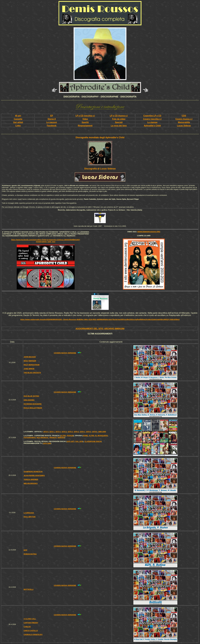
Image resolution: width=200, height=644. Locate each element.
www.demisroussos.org (149, 232)
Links (18, 126)
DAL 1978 (79, 441)
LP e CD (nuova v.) (119, 116)
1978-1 (82, 432)
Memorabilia (184, 122)
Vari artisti (18, 122)
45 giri (18, 116)
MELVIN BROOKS (31, 483)
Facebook (52, 126)
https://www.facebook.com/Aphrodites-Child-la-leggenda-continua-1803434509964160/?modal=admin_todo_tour (46, 241)
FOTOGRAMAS (30, 437)
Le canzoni (52, 122)
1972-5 (46, 432)
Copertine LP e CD (152, 116)
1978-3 (88, 432)
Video (85, 119)
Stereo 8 (52, 119)
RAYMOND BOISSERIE (33, 404)
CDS (184, 116)
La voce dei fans (119, 126)
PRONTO (53, 437)
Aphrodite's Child (152, 126)
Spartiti (85, 122)
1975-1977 (71, 441)
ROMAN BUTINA (30, 554)
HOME (85, 436)
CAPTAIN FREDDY (31, 623)
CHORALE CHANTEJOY (33, 635)
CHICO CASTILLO (31, 631)
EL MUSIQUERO (101, 436)
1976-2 (76, 432)
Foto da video (119, 119)
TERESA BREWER (31, 479)
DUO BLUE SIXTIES (31, 396)
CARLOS (27, 627)
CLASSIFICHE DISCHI (93, 441)
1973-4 (58, 432)
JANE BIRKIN (29, 369)
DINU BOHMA (29, 400)
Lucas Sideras (184, 126)
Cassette (18, 119)
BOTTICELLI (29, 589)
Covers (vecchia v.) (152, 119)
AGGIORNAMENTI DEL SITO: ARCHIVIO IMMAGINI (100, 329)
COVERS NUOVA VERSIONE (65, 353)
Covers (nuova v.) (184, 119)
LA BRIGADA (29, 513)
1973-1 (52, 432)
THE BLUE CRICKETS (32, 373)
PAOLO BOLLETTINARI (33, 408)
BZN (25, 550)
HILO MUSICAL (43, 437)
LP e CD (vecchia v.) (85, 116)
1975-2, (70, 432)
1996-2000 (102, 432)
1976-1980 (47, 443)
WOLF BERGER (30, 361)
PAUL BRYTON (30, 517)
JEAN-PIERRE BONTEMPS (34, 476)
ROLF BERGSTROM (32, 365)
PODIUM (70, 436)
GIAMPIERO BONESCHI (33, 472)
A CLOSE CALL (30, 619)
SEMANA (61, 437)
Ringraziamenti (85, 126)
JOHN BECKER (30, 357)
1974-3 (64, 432)
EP (52, 116)
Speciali (119, 122)
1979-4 (95, 432)
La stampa (152, 122)
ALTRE (63, 436)
